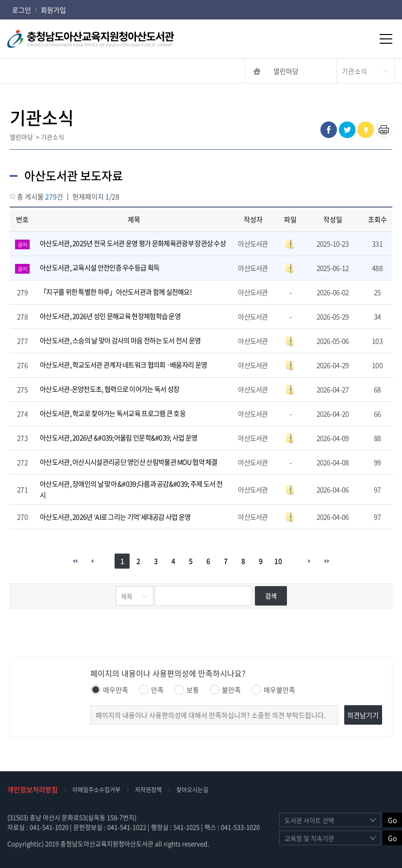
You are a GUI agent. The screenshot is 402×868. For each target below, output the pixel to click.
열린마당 (286, 71)
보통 (187, 690)
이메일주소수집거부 (96, 790)
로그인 (22, 10)
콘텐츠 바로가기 (23, 0)
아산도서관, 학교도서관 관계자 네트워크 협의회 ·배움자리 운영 (123, 365)
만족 (151, 690)
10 (278, 561)
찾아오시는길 (192, 790)
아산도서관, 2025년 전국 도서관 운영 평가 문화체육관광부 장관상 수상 (133, 243)
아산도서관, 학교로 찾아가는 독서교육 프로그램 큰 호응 (113, 413)
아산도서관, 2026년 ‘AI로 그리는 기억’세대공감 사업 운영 (115, 517)
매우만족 (109, 690)
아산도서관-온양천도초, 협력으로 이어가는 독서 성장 (109, 389)
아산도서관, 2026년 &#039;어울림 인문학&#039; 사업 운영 (118, 437)
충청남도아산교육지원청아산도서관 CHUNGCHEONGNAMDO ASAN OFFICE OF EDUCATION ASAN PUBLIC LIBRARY (107, 39)
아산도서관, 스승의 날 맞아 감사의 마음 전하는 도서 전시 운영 (120, 340)
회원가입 (53, 10)
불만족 (225, 690)
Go (392, 820)
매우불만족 (273, 690)
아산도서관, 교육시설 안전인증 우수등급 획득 (100, 267)
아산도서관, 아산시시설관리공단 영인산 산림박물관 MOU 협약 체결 (129, 462)
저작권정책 (148, 790)
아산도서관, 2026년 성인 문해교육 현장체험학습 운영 (110, 316)
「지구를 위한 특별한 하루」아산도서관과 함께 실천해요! (116, 292)
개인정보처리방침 (33, 789)
